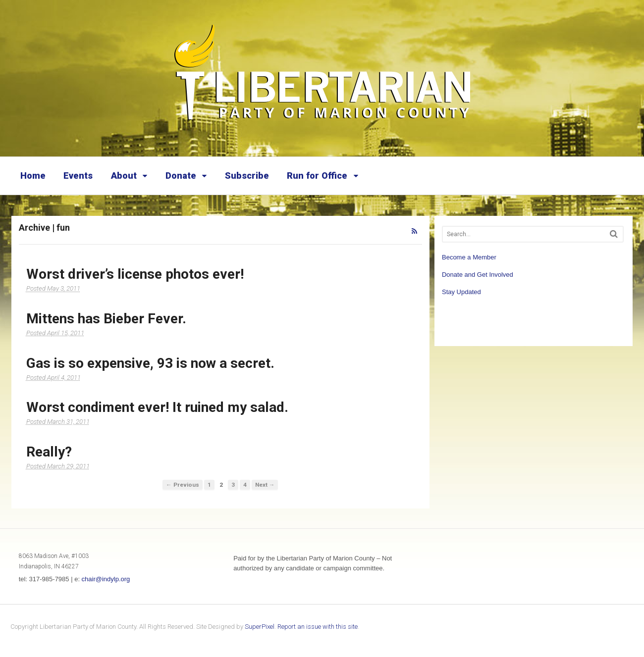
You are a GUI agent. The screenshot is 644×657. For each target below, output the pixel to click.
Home (33, 176)
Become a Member (469, 257)
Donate (181, 176)
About (124, 176)
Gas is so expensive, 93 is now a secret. (150, 363)
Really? (49, 452)
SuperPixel (260, 627)
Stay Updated (461, 292)
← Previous (183, 485)
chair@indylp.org (106, 579)
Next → (265, 485)
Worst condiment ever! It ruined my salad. (157, 407)
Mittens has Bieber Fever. (106, 319)
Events (78, 176)
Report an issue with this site (318, 627)
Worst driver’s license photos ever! (135, 274)
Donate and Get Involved (478, 275)
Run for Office (317, 176)
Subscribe (247, 176)
